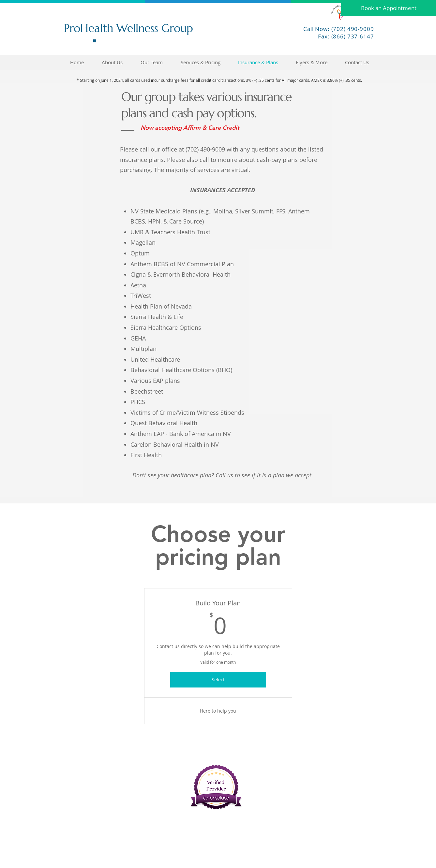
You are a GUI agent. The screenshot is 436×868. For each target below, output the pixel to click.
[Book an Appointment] (389, 8)
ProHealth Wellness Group (128, 28)
